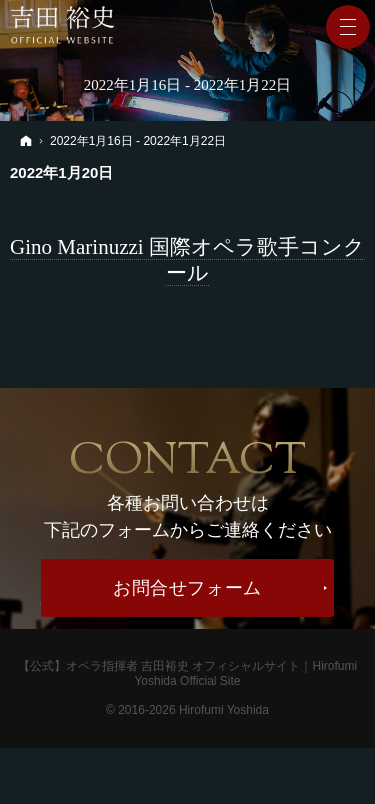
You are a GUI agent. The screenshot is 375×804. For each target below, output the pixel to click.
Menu (348, 27)
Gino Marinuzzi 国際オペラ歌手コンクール (187, 260)
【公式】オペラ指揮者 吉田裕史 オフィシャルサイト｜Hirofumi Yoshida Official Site (187, 673)
